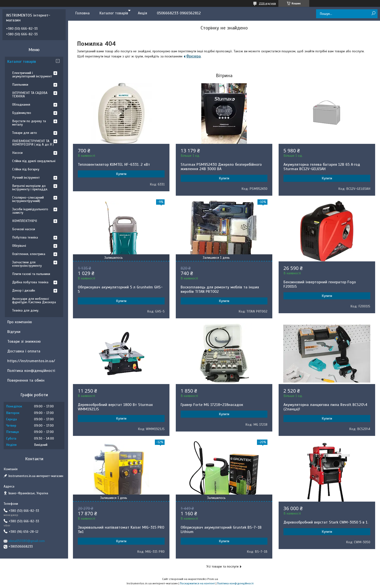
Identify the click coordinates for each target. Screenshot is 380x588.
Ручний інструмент (26, 178)
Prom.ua (213, 579)
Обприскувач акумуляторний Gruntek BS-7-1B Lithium (221, 530)
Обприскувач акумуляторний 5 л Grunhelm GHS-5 (120, 289)
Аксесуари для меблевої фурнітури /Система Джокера (34, 300)
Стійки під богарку (26, 169)
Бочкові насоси (24, 229)
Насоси (17, 153)
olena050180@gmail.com (27, 541)
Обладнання (21, 105)
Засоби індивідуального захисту (30, 211)
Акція (142, 13)
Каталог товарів (114, 13)
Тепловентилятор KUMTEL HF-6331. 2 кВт (114, 165)
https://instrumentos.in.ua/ (31, 361)
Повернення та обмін (26, 380)
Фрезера (194, 56)
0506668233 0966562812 (179, 13)
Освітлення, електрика (29, 254)
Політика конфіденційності (31, 371)
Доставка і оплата (24, 351)
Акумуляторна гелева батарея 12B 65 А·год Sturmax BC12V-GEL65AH (322, 167)
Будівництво (22, 113)
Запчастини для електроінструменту (27, 264)
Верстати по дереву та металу (29, 123)
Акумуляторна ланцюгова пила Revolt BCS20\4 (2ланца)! (325, 407)
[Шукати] (373, 14)
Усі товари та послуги (222, 566)
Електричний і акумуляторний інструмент (32, 75)
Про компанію (20, 322)
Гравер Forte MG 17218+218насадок (212, 405)
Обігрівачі (19, 246)
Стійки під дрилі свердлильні (34, 161)
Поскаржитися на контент (197, 583)
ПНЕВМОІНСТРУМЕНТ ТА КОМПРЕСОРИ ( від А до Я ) (33, 143)
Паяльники (20, 85)
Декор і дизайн (24, 290)
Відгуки (14, 332)
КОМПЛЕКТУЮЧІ (25, 221)
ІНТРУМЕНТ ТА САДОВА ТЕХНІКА (30, 95)
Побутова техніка (25, 237)
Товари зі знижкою (24, 341)
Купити (121, 174)
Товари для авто (25, 133)
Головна (83, 13)
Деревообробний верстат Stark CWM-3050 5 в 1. (326, 522)
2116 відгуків (267, 3)
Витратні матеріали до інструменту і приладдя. (30, 188)
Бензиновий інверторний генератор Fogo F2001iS (320, 284)
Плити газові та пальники (31, 274)
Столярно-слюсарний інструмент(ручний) (28, 199)
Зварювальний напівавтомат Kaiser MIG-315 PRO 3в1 (121, 530)
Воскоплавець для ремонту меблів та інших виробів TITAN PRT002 (220, 289)
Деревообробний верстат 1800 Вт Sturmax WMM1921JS (115, 407)
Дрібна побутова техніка (30, 282)
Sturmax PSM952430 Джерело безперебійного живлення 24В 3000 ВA (221, 167)
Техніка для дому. (26, 310)
